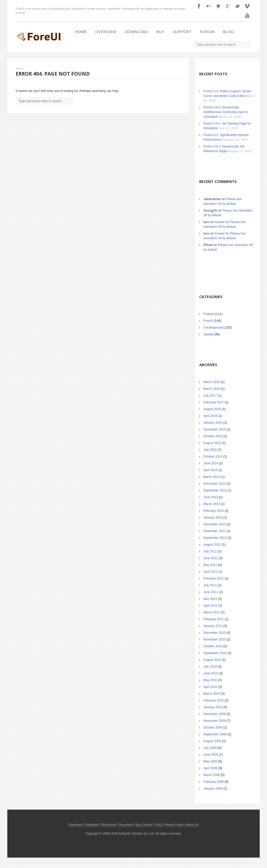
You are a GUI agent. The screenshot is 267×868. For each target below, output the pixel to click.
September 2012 (215, 538)
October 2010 (213, 646)
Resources (109, 825)
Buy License (144, 825)
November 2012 (214, 531)
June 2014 (211, 463)
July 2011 (210, 585)
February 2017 (214, 402)
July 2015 (210, 450)
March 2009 (212, 775)
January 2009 (213, 789)
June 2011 (211, 592)
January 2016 (213, 423)
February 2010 (214, 700)
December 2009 (214, 714)
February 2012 (214, 578)
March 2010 (212, 694)
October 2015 (213, 436)
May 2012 (210, 565)
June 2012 (211, 558)
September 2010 (215, 653)
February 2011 (214, 619)
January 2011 (213, 626)
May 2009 (210, 761)
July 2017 (210, 396)
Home (81, 32)
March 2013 (212, 504)
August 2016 (212, 409)
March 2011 (212, 612)
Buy (160, 32)
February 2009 (214, 782)
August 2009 (212, 741)
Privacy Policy (174, 825)
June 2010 (211, 673)
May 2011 (210, 599)
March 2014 (212, 477)
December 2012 (214, 524)
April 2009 (210, 768)
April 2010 (210, 687)
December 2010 (214, 633)
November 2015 (214, 429)
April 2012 (210, 572)
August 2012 (212, 545)
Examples (92, 825)
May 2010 (210, 680)
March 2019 (212, 382)
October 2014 (213, 457)
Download (136, 32)
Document (126, 825)
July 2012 (210, 551)
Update (208, 334)
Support (182, 32)
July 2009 (210, 748)
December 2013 (214, 484)
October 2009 (213, 728)
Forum (207, 32)
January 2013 (213, 518)
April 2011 (210, 606)
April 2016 (210, 416)
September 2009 (215, 734)
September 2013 (215, 490)
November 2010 (214, 639)
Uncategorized (213, 328)
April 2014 (210, 470)
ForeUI (208, 321)
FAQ (158, 825)
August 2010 (212, 660)
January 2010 (213, 707)
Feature (209, 314)
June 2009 (211, 755)
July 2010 (210, 667)
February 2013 (214, 511)
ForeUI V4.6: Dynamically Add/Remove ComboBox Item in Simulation (226, 112)
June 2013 (211, 497)
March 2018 (212, 389)
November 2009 (214, 721)
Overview (106, 32)
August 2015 (212, 443)
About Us (192, 825)
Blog (228, 32)
